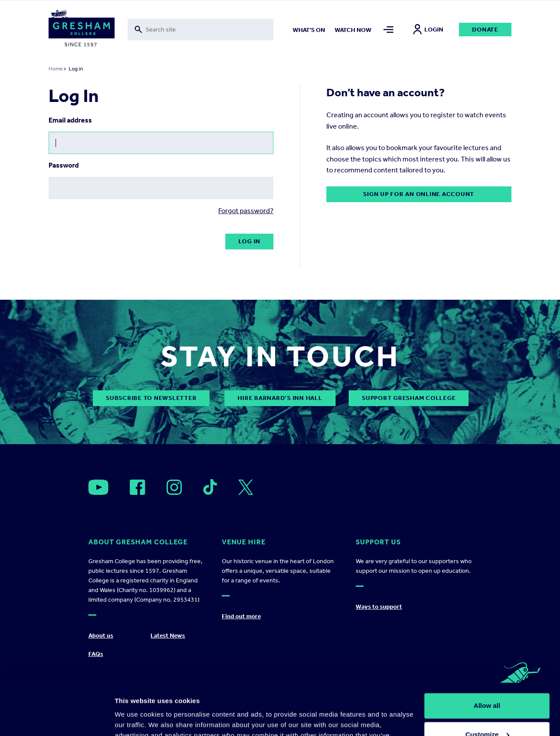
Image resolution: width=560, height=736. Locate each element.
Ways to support (379, 607)
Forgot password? (246, 211)
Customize (487, 683)
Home (56, 69)
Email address (70, 120)
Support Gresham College (409, 398)
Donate (485, 30)
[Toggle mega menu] (388, 30)
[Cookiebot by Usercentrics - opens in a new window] (57, 719)
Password (64, 165)
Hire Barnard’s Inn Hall (280, 398)
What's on (309, 30)
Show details (135, 719)
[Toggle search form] (201, 30)
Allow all (487, 654)
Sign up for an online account (419, 194)
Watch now (353, 30)
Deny (487, 712)
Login (428, 30)
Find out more (241, 616)
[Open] (98, 487)
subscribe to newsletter (151, 398)
